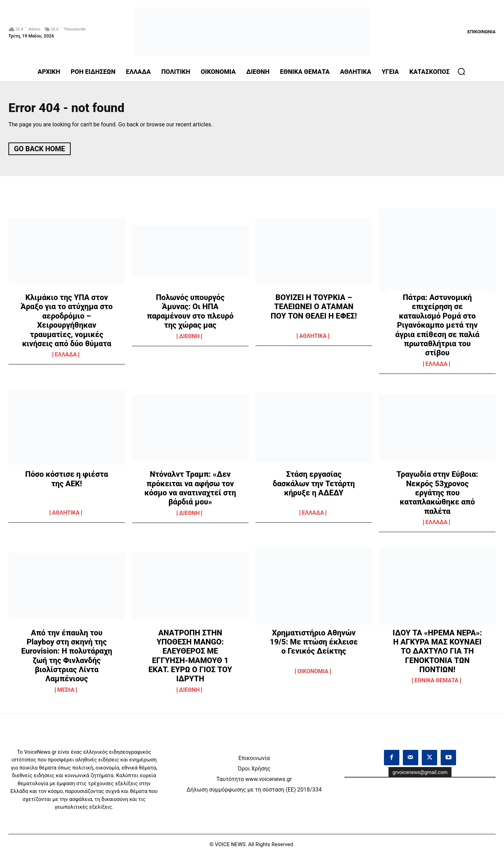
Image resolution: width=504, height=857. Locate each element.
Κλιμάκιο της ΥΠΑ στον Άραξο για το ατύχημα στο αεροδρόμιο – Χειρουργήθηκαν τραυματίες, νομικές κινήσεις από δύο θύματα (67, 323)
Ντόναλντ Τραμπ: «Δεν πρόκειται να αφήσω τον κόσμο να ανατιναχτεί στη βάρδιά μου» (190, 490)
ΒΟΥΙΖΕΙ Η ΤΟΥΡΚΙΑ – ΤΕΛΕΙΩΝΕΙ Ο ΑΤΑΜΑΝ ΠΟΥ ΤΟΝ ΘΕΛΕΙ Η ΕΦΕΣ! (314, 309)
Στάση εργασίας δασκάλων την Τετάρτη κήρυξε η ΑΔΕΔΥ (314, 486)
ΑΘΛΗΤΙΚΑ (313, 339)
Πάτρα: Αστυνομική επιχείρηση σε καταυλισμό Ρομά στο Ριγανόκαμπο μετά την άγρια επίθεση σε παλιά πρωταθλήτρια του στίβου (437, 328)
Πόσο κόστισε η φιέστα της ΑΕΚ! (67, 481)
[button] (461, 71)
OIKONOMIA (313, 674)
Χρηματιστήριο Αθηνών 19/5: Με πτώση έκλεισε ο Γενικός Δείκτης (314, 644)
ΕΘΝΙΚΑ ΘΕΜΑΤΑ (436, 683)
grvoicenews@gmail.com (420, 775)
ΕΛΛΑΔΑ (66, 357)
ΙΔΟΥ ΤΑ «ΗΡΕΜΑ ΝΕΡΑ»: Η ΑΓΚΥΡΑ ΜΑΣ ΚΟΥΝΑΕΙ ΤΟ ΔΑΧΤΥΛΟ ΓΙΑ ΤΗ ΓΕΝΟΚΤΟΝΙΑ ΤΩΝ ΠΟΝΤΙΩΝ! (437, 653)
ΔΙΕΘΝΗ (190, 339)
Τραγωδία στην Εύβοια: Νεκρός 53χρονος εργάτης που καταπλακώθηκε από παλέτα (437, 495)
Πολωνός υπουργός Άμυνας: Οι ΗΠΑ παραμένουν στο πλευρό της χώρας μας (190, 314)
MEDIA (66, 692)
